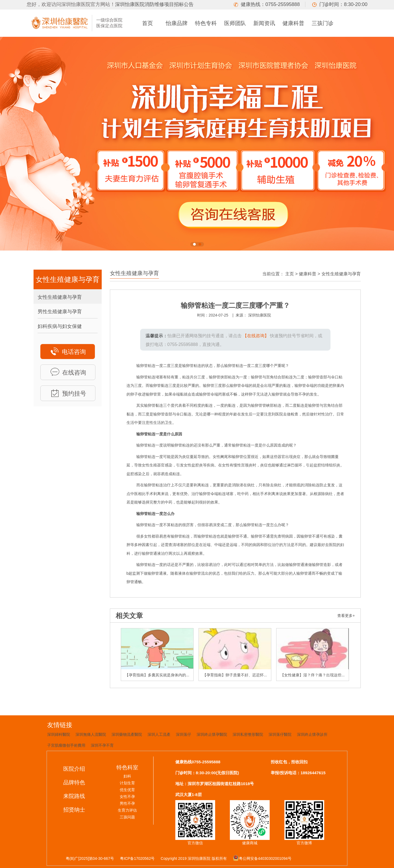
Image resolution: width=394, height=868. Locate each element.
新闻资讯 (264, 23)
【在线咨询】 (256, 336)
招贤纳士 (74, 810)
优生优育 (127, 790)
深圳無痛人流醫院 (91, 734)
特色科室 (127, 767)
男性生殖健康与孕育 (60, 312)
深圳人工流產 (159, 734)
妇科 (127, 776)
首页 (148, 23)
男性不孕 (127, 803)
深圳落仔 (184, 734)
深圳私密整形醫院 (248, 734)
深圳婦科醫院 (59, 734)
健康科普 (293, 23)
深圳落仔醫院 (280, 734)
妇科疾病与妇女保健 (60, 326)
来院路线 (74, 796)
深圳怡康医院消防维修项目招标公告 (154, 4)
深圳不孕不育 (102, 745)
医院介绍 (74, 769)
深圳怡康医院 (260, 315)
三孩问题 (127, 817)
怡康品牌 (177, 23)
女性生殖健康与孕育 (60, 297)
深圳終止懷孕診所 (312, 734)
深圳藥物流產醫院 (127, 734)
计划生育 (127, 783)
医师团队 (235, 23)
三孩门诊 (323, 23)
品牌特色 (74, 782)
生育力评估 (127, 810)
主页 (290, 274)
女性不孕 (127, 797)
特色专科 (206, 23)
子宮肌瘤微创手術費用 (66, 745)
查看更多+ (346, 616)
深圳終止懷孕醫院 (212, 734)
